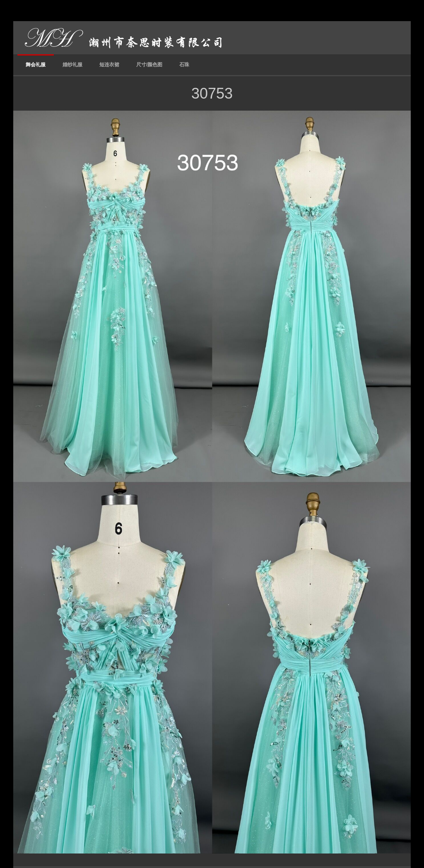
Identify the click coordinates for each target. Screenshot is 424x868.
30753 (212, 93)
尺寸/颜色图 (149, 65)
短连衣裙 (109, 65)
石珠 (184, 65)
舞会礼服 (36, 65)
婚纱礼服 (72, 65)
